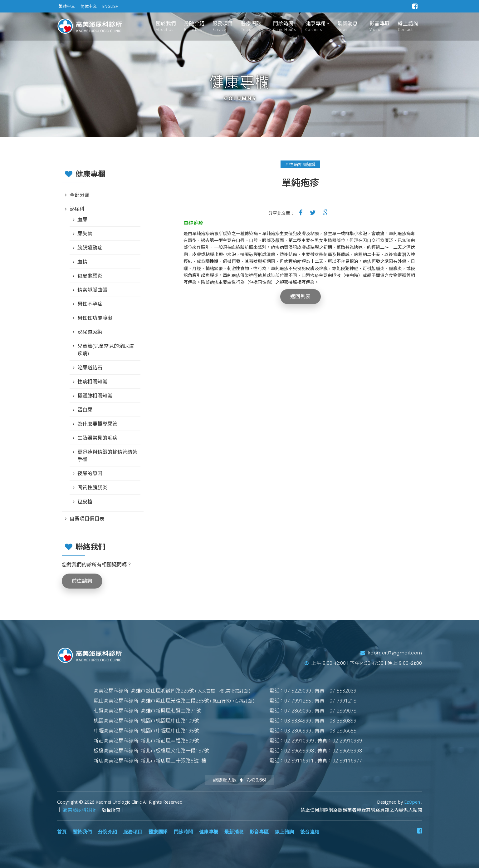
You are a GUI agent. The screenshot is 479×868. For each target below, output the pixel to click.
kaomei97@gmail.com (391, 653)
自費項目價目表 (87, 519)
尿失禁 (85, 234)
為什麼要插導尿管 (97, 424)
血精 (82, 262)
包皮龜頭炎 (90, 276)
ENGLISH (110, 6)
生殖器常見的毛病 (97, 438)
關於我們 (166, 26)
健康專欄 (315, 26)
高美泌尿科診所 (80, 810)
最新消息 (348, 26)
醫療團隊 (251, 26)
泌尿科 (77, 209)
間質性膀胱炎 (92, 487)
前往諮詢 (82, 581)
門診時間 (285, 26)
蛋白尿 (85, 410)
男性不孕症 (90, 304)
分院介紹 (194, 26)
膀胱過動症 (90, 248)
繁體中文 (67, 6)
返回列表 (301, 296)
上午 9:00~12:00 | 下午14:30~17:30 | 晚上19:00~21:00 (363, 663)
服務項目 (223, 26)
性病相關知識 (92, 382)
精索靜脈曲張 (92, 290)
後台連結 (310, 832)
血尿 (82, 219)
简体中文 (89, 6)
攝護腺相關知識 (95, 396)
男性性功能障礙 (95, 318)
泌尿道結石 (90, 367)
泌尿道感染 (90, 332)
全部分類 (80, 195)
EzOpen (413, 802)
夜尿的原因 (90, 473)
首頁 (62, 832)
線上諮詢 (408, 26)
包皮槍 (85, 501)
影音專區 (380, 26)
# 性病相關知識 (300, 164)
